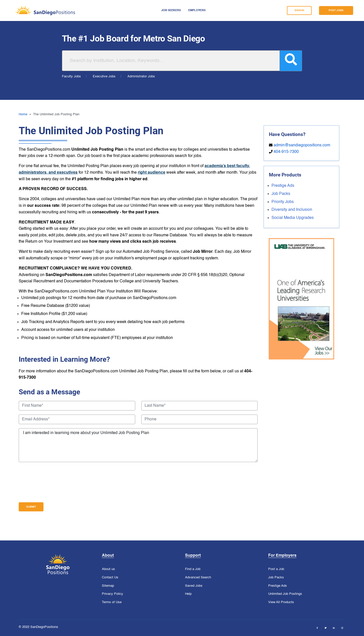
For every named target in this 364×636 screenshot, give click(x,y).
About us (108, 569)
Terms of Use (112, 602)
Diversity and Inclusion (292, 210)
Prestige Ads (283, 186)
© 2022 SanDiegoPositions (38, 627)
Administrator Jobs (141, 76)
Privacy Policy (112, 594)
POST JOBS (336, 10)
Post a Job (276, 569)
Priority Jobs (283, 202)
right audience (152, 173)
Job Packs (281, 194)
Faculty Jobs (71, 76)
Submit (31, 507)
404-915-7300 (286, 152)
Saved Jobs (194, 586)
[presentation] (57, 482)
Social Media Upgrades (293, 218)
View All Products (281, 602)
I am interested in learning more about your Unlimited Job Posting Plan (138, 445)
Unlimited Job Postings (285, 594)
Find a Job (193, 569)
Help (188, 594)
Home (23, 114)
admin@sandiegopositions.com (302, 145)
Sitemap (108, 586)
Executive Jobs (104, 76)
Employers (197, 10)
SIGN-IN (299, 10)
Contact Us (110, 578)
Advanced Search (198, 578)
